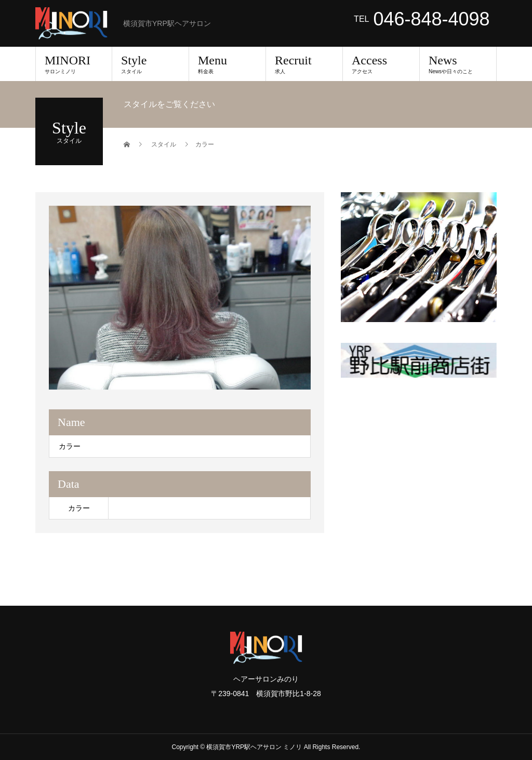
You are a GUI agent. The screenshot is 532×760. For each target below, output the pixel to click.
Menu (227, 64)
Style (150, 64)
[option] (180, 298)
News (458, 64)
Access (381, 64)
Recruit (304, 64)
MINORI (74, 64)
